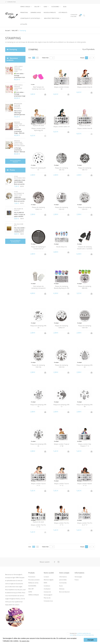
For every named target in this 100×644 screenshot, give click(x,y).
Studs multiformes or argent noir (19, 193)
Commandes (63, 583)
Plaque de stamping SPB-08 (85, 406)
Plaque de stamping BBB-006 (85, 287)
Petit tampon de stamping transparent (38, 287)
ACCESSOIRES (55, 7)
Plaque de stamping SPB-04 (38, 327)
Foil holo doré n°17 (19, 225)
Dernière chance (36, 13)
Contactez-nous (10, 2)
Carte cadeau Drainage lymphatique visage (18, 87)
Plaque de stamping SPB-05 (38, 445)
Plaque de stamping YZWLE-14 (38, 208)
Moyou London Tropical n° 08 (62, 445)
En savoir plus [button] (24, 641)
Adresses (62, 589)
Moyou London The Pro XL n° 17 (85, 524)
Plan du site (47, 598)
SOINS (46, 7)
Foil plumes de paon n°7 (19, 210)
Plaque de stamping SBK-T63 (62, 169)
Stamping (13, 49)
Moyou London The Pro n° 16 (38, 526)
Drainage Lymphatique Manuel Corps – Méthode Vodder (19, 143)
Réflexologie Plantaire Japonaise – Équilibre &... (18, 106)
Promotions (24, 13)
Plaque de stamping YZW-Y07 (62, 208)
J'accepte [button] (91, 640)
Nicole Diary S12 (62, 247)
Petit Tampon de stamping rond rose (38, 88)
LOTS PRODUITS (63, 13)
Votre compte (64, 573)
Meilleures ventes (33, 583)
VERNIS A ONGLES (25, 7)
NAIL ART (37, 7)
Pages (82, 58)
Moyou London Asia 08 (85, 128)
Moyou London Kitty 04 (85, 87)
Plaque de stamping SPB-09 (85, 366)
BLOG (65, 7)
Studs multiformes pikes (20, 177)
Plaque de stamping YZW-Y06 (38, 366)
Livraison (46, 577)
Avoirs (61, 586)
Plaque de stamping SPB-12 (62, 406)
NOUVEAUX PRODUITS (50, 13)
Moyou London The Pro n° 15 (62, 524)
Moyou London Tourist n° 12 (62, 485)
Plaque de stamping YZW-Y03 (62, 366)
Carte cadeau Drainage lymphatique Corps (18, 69)
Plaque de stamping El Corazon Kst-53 (38, 248)
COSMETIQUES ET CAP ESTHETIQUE (30, 18)
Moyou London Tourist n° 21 (38, 485)
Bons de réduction (64, 592)
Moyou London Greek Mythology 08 (38, 129)
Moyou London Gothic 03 (62, 127)
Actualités (24, 24)
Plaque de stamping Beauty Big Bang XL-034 (62, 287)
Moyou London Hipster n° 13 (85, 485)
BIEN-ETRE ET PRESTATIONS (52, 18)
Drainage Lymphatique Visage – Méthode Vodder (19, 125)
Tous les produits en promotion (15, 241)
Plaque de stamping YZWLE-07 (62, 327)
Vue (30, 58)
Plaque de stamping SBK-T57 (85, 169)
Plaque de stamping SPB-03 (38, 406)
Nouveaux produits (34, 580)
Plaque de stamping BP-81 (38, 169)
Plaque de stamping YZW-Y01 (85, 208)
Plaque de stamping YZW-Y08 (85, 327)
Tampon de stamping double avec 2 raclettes (85, 248)
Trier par (45, 58)
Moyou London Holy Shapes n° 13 (85, 445)
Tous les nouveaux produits (15, 161)
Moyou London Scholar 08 (62, 88)
